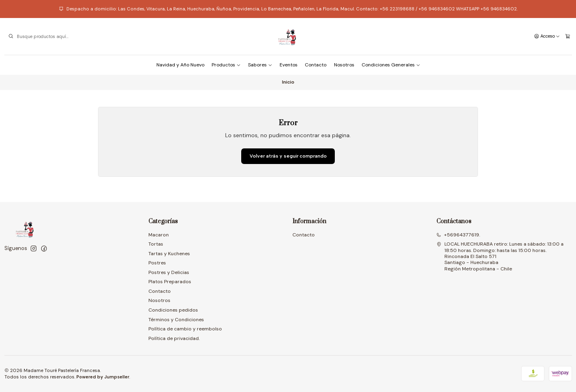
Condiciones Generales (391, 65)
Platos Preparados (170, 282)
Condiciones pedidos (173, 310)
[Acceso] (547, 36)
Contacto (316, 65)
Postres (157, 263)
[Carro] (568, 36)
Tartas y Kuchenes (169, 254)
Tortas (156, 244)
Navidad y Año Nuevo (180, 65)
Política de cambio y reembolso (185, 329)
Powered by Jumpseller (103, 377)
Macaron (159, 235)
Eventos (289, 65)
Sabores (260, 65)
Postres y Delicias (169, 272)
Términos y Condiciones (176, 320)
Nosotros (344, 65)
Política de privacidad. (174, 338)
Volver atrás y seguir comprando (288, 156)
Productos (226, 65)
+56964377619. (458, 235)
